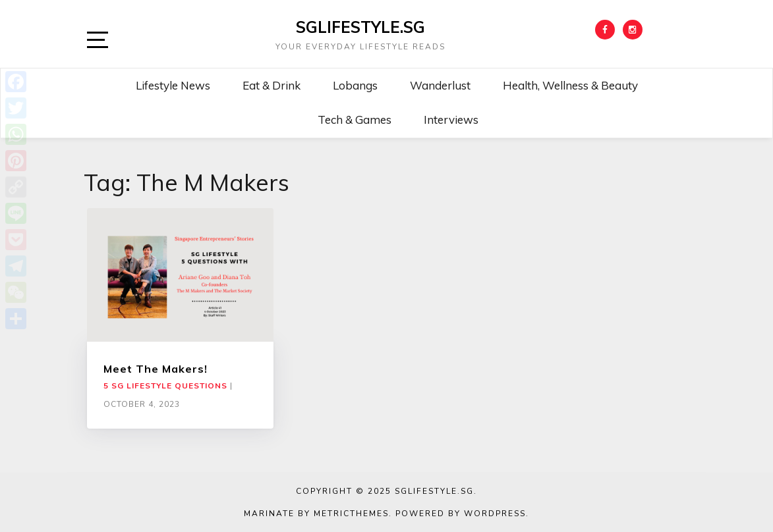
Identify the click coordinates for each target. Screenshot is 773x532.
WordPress (495, 514)
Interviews (451, 120)
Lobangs (355, 85)
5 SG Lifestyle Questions (165, 386)
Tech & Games (355, 120)
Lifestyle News (173, 85)
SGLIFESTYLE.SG (360, 27)
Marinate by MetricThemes (316, 514)
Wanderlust (440, 85)
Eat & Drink (272, 85)
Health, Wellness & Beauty (570, 85)
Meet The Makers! (156, 369)
